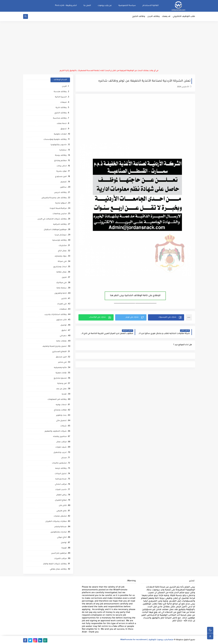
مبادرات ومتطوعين (59, 532)
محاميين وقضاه (60, 437)
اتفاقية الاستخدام (151, 6)
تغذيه (64, 394)
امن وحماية (62, 384)
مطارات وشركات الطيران (56, 522)
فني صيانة (62, 262)
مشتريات (63, 246)
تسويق (64, 129)
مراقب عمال (61, 442)
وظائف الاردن (153, 17)
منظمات (63, 309)
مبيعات (63, 102)
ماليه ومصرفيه (60, 368)
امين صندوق (61, 357)
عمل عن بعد (61, 389)
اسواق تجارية (61, 203)
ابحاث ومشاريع (60, 267)
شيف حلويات (61, 447)
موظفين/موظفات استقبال (55, 230)
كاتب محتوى (61, 320)
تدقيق (64, 331)
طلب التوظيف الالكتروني (184, 17)
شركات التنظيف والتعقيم (56, 431)
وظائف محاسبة (60, 118)
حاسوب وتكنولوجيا (59, 145)
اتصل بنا (87, 6)
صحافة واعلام (61, 527)
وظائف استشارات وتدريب (55, 315)
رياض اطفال (61, 495)
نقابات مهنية (61, 373)
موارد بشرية (61, 171)
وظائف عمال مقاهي (58, 569)
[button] (166, 317)
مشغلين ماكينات (59, 463)
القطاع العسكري (59, 352)
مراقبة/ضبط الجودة (58, 209)
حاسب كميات (61, 490)
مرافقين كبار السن (59, 553)
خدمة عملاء (62, 124)
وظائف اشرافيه (60, 224)
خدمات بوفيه (61, 405)
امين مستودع (61, 177)
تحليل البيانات (61, 474)
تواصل (64, 543)
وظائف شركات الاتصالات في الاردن (52, 219)
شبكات (63, 426)
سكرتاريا (63, 150)
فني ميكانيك (61, 283)
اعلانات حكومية (60, 134)
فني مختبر (62, 362)
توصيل (64, 325)
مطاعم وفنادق (60, 161)
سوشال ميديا (61, 235)
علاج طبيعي (61, 511)
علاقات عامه (61, 341)
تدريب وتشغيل (60, 453)
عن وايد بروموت (105, 6)
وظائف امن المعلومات (57, 400)
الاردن (64, 87)
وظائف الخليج (139, 17)
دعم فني (63, 336)
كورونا (64, 548)
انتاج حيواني (62, 537)
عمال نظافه (61, 272)
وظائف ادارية (61, 108)
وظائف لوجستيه (59, 240)
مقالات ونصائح (60, 410)
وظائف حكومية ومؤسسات (55, 140)
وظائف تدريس (60, 193)
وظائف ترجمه (61, 469)
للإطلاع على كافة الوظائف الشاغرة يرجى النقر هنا (135, 296)
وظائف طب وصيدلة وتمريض (54, 198)
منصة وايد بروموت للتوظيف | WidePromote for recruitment (147, 640)
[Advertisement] (109, 45)
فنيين (64, 278)
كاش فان (63, 506)
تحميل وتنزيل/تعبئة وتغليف (54, 346)
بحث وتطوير (61, 415)
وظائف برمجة (61, 155)
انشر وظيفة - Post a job (66, 6)
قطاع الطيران (61, 500)
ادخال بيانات (62, 166)
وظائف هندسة (60, 92)
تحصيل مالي (61, 421)
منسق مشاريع (60, 378)
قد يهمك (166, 17)
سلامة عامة (62, 288)
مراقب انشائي (61, 484)
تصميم (64, 182)
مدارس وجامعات (60, 214)
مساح (64, 458)
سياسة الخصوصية (127, 6)
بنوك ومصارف (61, 256)
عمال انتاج (62, 251)
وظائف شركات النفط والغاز (55, 564)
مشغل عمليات (60, 516)
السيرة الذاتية (61, 97)
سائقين (63, 187)
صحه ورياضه (61, 479)
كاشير (64, 299)
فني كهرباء (62, 304)
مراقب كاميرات (60, 559)
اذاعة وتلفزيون (60, 293)
